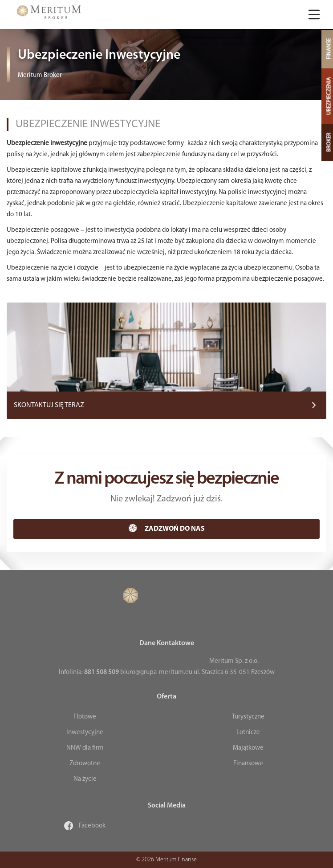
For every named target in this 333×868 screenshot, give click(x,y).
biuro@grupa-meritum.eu (156, 672)
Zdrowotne (85, 764)
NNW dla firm (85, 748)
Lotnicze (248, 733)
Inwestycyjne (85, 733)
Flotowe (85, 717)
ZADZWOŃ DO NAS (167, 528)
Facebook (85, 826)
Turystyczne (248, 717)
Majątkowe (248, 748)
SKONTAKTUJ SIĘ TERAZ (49, 405)
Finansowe (248, 764)
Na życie (85, 779)
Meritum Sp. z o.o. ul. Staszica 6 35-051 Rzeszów (234, 667)
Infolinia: (89, 672)
